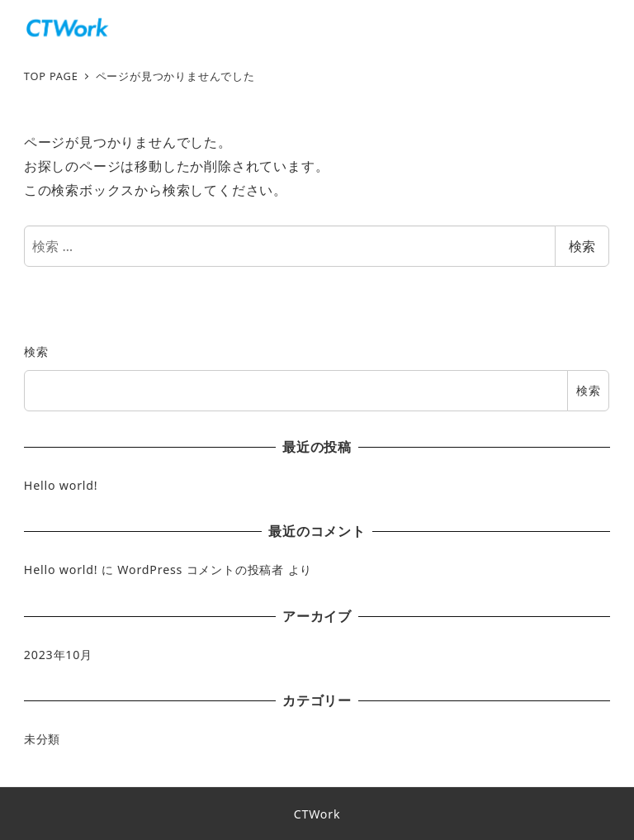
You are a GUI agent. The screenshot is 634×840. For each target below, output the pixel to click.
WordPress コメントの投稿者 (201, 569)
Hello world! (61, 485)
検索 (582, 246)
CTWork (317, 814)
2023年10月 (58, 655)
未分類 (42, 739)
